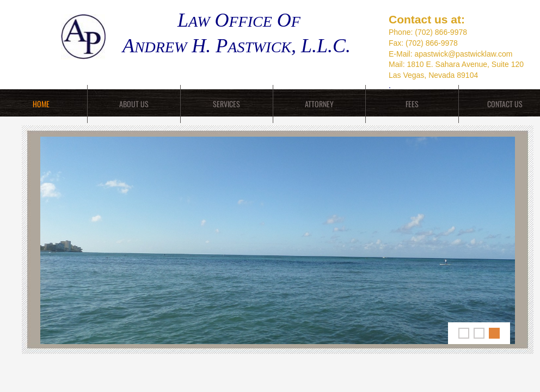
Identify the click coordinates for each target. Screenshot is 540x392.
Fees (412, 104)
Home (41, 104)
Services (226, 104)
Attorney (319, 104)
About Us (134, 104)
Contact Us (505, 104)
